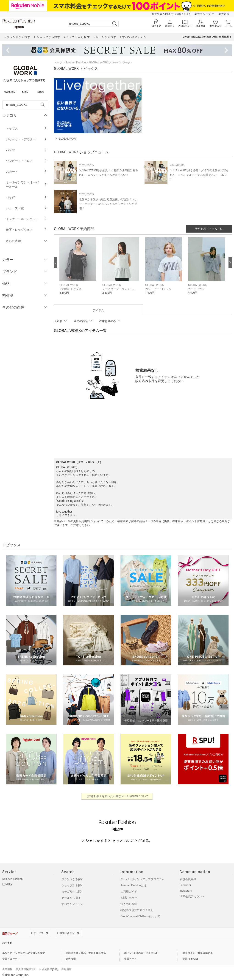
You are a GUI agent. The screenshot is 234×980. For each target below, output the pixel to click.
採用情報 (67, 969)
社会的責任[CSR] (49, 969)
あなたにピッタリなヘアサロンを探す (24, 953)
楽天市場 (224, 14)
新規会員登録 (188, 879)
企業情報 (7, 969)
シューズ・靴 (26, 208)
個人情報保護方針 (26, 969)
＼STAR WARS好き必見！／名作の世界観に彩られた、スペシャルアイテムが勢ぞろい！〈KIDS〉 (199, 175)
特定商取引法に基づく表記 (137, 910)
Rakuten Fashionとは (133, 885)
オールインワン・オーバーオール (26, 185)
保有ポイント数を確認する (198, 953)
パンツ (26, 150)
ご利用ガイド (129, 892)
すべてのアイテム (72, 904)
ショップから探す (72, 885)
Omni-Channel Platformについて (140, 916)
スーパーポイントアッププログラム (142, 879)
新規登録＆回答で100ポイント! (171, 14)
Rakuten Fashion (76, 62)
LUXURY (7, 885)
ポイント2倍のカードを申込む (141, 953)
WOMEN (10, 92)
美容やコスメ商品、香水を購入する (86, 953)
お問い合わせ (129, 898)
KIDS (41, 92)
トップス (26, 129)
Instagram (186, 891)
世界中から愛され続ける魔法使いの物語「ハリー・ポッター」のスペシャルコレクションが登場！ (108, 204)
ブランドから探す (72, 879)
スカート (26, 172)
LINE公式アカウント (192, 896)
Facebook (186, 885)
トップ (58, 62)
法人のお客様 (129, 904)
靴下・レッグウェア (26, 230)
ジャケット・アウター (26, 139)
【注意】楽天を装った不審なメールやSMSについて (117, 796)
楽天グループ (203, 14)
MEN (25, 92)
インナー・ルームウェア (26, 219)
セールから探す (71, 898)
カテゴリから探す (72, 892)
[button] (79, 269)
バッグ (26, 197)
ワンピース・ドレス (26, 161)
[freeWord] (25, 105)
